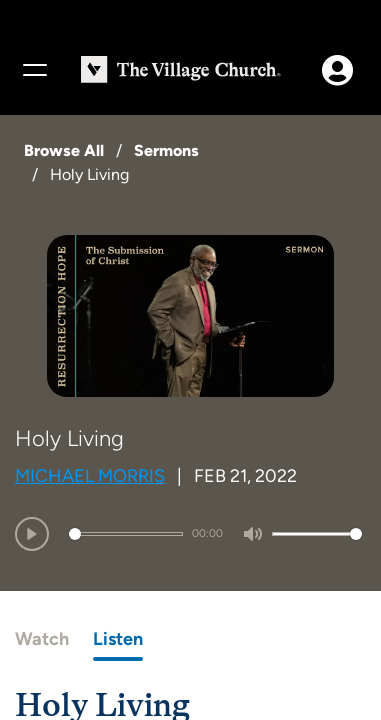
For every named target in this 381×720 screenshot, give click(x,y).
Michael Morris (90, 476)
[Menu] (34, 70)
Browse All (64, 150)
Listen (118, 639)
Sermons (166, 150)
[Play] (32, 534)
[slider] (126, 534)
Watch (42, 639)
